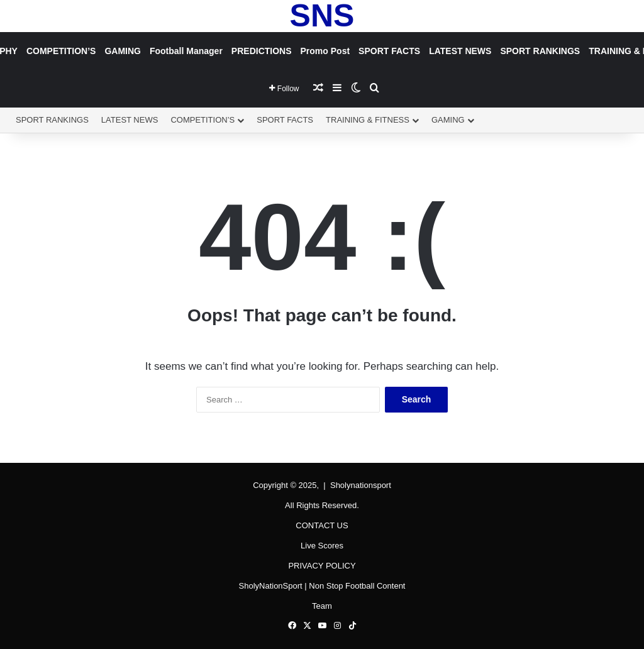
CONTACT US (322, 525)
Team (322, 606)
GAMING (123, 51)
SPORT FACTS (389, 51)
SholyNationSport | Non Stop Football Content (322, 586)
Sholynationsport (361, 485)
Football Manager (186, 51)
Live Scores (322, 546)
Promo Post (325, 51)
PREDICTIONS (262, 51)
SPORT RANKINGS (540, 51)
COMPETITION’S (61, 51)
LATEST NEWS (460, 51)
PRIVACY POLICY (322, 566)
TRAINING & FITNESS (368, 120)
